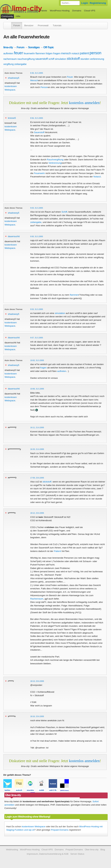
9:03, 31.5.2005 (37, 208)
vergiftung (8, 64)
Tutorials (57, 25)
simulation (61, 59)
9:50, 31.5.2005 (37, 236)
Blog (103, 850)
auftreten (8, 53)
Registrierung (98, 3)
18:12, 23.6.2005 (37, 513)
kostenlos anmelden (84, 103)
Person (44, 87)
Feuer (70, 77)
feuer (18, 53)
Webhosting (12, 850)
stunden (85, 59)
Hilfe (18, 16)
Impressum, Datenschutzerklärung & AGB (48, 854)
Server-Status (77, 854)
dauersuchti (14, 236)
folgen (49, 53)
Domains (77, 11)
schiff (51, 59)
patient (84, 53)
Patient (57, 551)
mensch (66, 53)
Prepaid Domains (60, 830)
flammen (40, 53)
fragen (57, 53)
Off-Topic (49, 47)
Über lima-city (92, 850)
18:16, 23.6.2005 (37, 716)
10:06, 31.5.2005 (37, 389)
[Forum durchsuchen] (70, 3)
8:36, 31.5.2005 (37, 73)
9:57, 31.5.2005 (37, 338)
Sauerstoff (39, 132)
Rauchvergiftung (55, 160)
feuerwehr (29, 53)
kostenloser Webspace (13, 11)
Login (85, 3)
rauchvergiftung (26, 59)
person (95, 53)
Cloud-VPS (90, 11)
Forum (17, 25)
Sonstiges (34, 47)
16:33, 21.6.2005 (37, 449)
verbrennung (97, 59)
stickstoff (73, 59)
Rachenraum (37, 599)
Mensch (34, 80)
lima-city (8, 47)
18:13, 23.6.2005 (37, 681)
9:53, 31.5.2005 (37, 309)
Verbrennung (55, 163)
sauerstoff (42, 59)
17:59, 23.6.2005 (37, 478)
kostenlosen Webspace (33, 827)
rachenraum (10, 59)
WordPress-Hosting (60, 11)
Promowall (43, 25)
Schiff (64, 212)
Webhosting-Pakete (37, 11)
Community (7, 16)
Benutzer (29, 25)
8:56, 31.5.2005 (37, 118)
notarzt (76, 53)
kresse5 (12, 118)
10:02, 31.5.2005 (37, 360)
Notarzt (97, 177)
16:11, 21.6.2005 (37, 427)
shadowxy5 (14, 78)
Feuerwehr (39, 173)
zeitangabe (20, 64)
